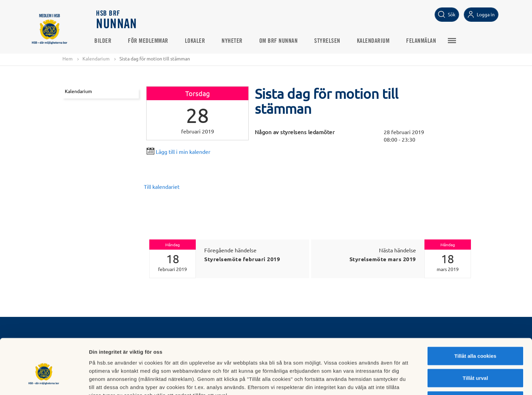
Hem (68, 58)
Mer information (361, 382)
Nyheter (234, 41)
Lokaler (197, 41)
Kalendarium (375, 41)
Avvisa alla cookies (475, 365)
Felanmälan (423, 41)
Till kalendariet (162, 186)
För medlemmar (150, 41)
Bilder (105, 41)
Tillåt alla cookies (475, 320)
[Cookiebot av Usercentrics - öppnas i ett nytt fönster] (44, 382)
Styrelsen (329, 41)
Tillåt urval (476, 343)
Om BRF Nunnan (281, 41)
